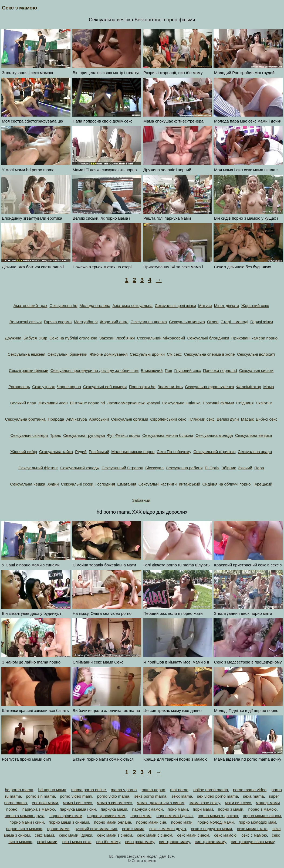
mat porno (179, 790)
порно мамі (141, 816)
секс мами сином (193, 835)
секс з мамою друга (168, 829)
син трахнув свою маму (253, 842)
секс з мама (133, 829)
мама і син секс (77, 803)
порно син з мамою (24, 829)
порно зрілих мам (66, 816)
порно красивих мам (106, 816)
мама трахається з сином (161, 803)
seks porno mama (150, 796)
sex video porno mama (218, 796)
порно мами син (151, 822)
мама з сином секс (114, 803)
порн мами (203, 809)
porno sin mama (40, 796)
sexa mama (253, 796)
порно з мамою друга (24, 816)
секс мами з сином (115, 835)
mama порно (153, 790)
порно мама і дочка (174, 816)
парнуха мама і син (78, 809)
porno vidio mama (113, 796)
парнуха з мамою (39, 809)
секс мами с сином (155, 835)
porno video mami (76, 796)
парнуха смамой (147, 809)
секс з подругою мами (211, 829)
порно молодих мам (257, 822)
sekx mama (182, 796)
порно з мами (231, 809)
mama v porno (124, 790)
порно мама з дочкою (218, 816)
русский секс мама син (96, 829)
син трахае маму (210, 842)
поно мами (178, 809)
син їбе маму (108, 842)
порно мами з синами (69, 822)
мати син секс (238, 803)
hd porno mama (19, 790)
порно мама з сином (262, 816)
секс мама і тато (252, 829)
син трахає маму (175, 842)
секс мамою (225, 835)
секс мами (45, 835)
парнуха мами (114, 809)
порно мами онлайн (113, 822)
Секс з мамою (19, 8)
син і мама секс (77, 842)
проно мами (58, 829)
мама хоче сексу (205, 803)
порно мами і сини (27, 822)
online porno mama (211, 790)
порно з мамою (263, 809)
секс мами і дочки (75, 835)
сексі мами (47, 842)
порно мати (182, 822)
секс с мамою (254, 835)
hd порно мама (52, 790)
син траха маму (139, 842)
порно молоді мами (215, 822)
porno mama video (250, 790)
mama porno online (89, 790)
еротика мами (45, 803)
